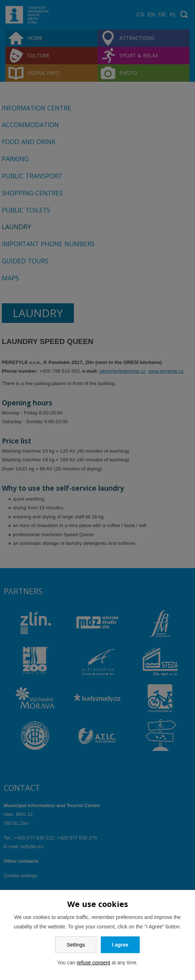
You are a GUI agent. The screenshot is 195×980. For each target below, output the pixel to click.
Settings (76, 945)
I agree (120, 945)
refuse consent (93, 963)
